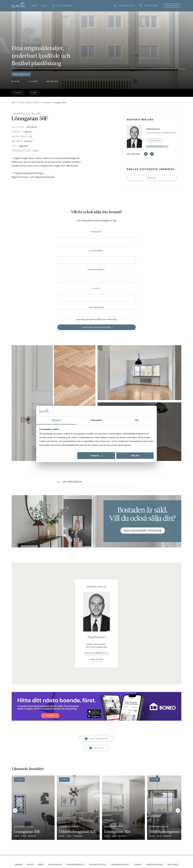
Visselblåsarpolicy (76, 864)
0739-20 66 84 (96, 659)
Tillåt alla (135, 456)
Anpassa (96, 456)
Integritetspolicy (98, 864)
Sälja (45, 6)
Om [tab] (137, 420)
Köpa (34, 6)
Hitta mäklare (148, 6)
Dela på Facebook (96, 739)
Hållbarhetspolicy (120, 864)
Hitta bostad (62, 6)
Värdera (172, 6)
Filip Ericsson (96, 637)
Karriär (18, 864)
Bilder (34, 93)
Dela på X (96, 748)
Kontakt (18, 93)
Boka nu (152, 178)
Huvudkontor (55, 864)
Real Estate (173, 864)
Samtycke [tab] (56, 420)
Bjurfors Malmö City (157, 146)
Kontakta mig (155, 140)
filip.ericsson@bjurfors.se (96, 653)
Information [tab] (96, 420)
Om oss (30, 864)
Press (41, 864)
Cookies (138, 864)
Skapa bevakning (124, 6)
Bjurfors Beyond (154, 864)
